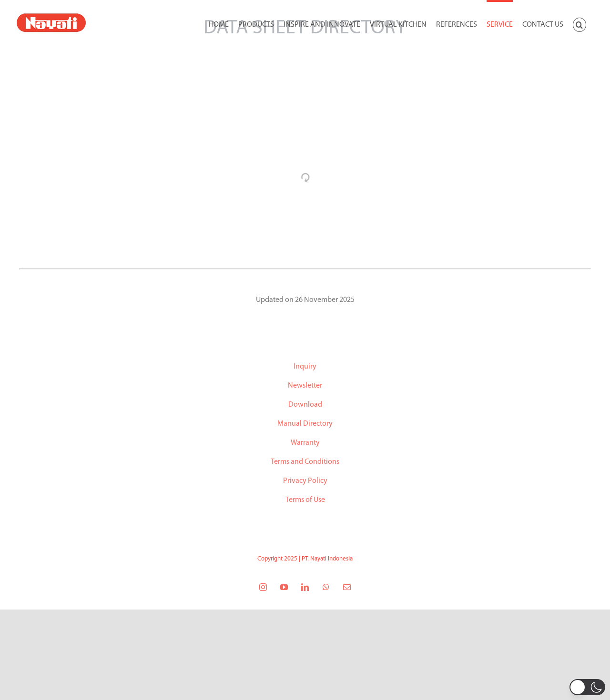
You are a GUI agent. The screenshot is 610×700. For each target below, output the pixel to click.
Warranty (305, 443)
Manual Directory (305, 424)
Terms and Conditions (305, 462)
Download (305, 405)
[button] (579, 24)
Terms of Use (305, 500)
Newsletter (305, 386)
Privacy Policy (305, 481)
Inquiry (305, 367)
